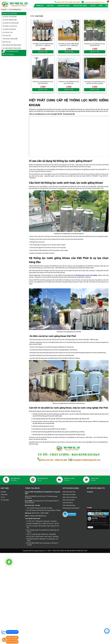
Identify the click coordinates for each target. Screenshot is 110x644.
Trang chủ (40, 6)
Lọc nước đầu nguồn (9, 29)
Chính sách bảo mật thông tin (71, 508)
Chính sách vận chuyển (69, 495)
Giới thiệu (50, 6)
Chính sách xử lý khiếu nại (70, 497)
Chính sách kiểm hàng (69, 505)
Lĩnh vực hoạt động (80, 6)
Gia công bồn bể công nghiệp (12, 48)
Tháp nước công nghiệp (10, 39)
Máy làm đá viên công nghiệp (12, 45)
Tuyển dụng (4, 495)
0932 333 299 (62, 2)
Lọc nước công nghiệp (10, 17)
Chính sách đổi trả (68, 503)
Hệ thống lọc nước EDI (10, 26)
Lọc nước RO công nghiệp (11, 23)
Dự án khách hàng (63, 6)
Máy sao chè (7, 42)
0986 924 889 (74, 2)
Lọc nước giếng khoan (10, 20)
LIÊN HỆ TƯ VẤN (43, 52)
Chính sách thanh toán (69, 492)
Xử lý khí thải (7, 36)
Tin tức (93, 6)
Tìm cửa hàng (5, 500)
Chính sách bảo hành (69, 500)
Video (101, 6)
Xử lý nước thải (8, 32)
